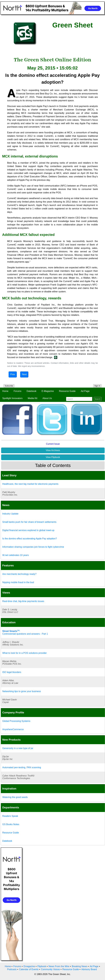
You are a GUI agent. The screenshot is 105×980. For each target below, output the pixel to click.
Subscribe (9, 386)
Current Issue (53, 444)
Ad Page (85, 391)
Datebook (32, 391)
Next (24, 374)
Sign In (97, 386)
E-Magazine (48, 391)
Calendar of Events (29, 969)
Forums (17, 391)
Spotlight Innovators (12, 398)
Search (98, 399)
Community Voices (50, 969)
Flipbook (42, 966)
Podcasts (12, 969)
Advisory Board (89, 969)
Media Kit (33, 398)
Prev (13, 374)
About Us (47, 398)
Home (5, 391)
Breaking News (80, 966)
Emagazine (29, 966)
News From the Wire (59, 966)
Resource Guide (67, 391)
